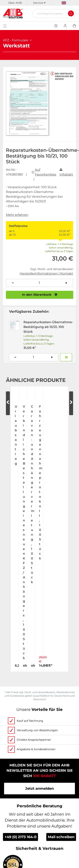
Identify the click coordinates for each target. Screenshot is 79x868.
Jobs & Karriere (39, 728)
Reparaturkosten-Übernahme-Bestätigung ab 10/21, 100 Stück (48, 327)
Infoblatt (66, 174)
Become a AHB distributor (40, 805)
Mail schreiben (61, 644)
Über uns (40, 721)
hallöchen (52, 854)
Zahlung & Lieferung (39, 790)
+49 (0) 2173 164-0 (20, 644)
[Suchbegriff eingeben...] (53, 13)
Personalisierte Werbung (40, 774)
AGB (39, 813)
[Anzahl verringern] (13, 283)
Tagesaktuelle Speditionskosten (40, 782)
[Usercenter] (65, 26)
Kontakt (40, 744)
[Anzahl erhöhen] (66, 283)
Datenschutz (39, 821)
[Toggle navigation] (5, 26)
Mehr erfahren (17, 215)
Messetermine (39, 736)
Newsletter (39, 836)
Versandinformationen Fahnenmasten (40, 798)
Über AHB (15, 3)
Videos (39, 751)
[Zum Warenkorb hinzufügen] (66, 357)
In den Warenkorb (40, 295)
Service (39, 3)
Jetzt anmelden (39, 596)
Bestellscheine (40, 759)
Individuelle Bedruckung (39, 767)
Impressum (39, 828)
